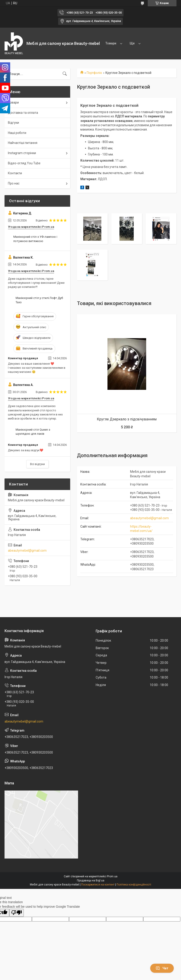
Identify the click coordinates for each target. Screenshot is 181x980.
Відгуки (13, 123)
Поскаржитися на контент (98, 885)
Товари (111, 43)
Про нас (14, 183)
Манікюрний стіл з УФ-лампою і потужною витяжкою (35, 239)
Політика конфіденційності (134, 885)
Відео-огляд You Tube (24, 163)
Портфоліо (94, 73)
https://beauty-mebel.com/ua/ (141, 529)
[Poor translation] (17, 913)
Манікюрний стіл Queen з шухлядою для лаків (33, 432)
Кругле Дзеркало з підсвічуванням (127, 419)
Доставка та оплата (23, 113)
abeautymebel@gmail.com (149, 518)
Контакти (15, 173)
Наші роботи (17, 133)
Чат (162, 968)
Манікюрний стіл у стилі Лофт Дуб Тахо (39, 300)
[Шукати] (65, 74)
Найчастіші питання (23, 143)
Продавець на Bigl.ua (91, 881)
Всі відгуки (37, 464)
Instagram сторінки (22, 153)
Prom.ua (112, 876)
